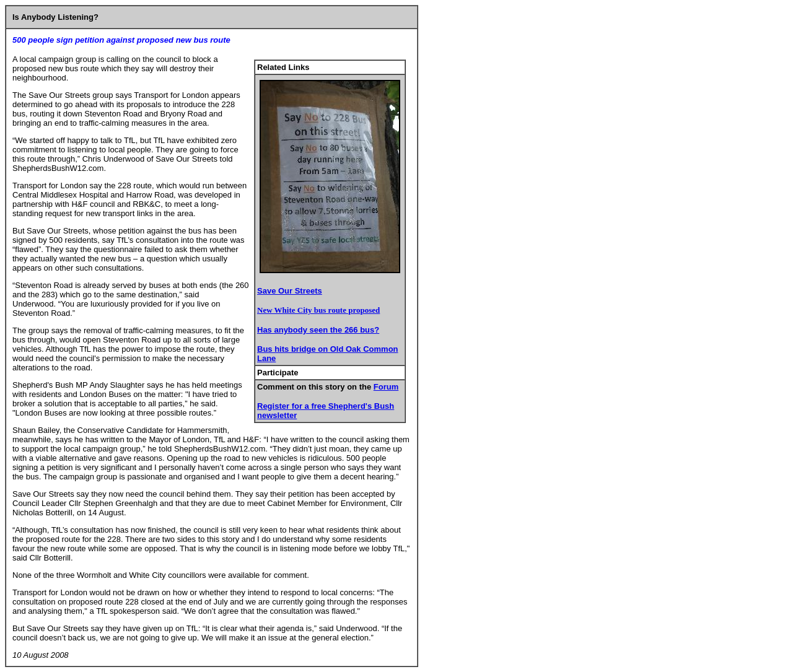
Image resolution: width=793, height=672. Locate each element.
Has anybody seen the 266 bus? (318, 330)
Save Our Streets (290, 291)
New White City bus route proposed (318, 310)
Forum (386, 387)
